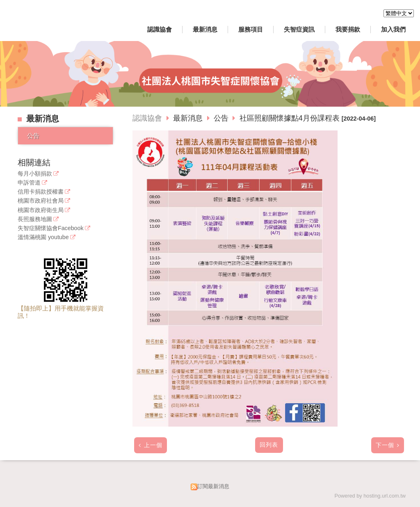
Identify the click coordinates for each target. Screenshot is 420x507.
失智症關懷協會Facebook (51, 228)
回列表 (269, 445)
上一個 (153, 445)
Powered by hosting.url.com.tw (370, 496)
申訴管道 (29, 183)
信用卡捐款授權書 (41, 192)
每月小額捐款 (35, 174)
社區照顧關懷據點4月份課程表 (290, 118)
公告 (33, 136)
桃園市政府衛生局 (41, 210)
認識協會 (147, 118)
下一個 (385, 445)
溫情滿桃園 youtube (43, 237)
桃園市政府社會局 (41, 201)
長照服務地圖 (35, 219)
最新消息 (189, 118)
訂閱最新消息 (213, 486)
